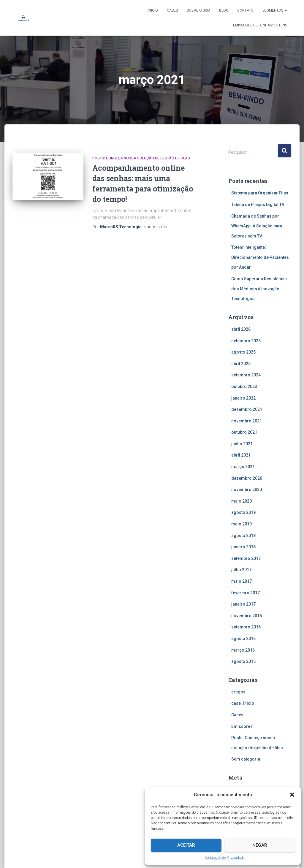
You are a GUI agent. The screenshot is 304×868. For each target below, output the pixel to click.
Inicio (153, 10)
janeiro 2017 (243, 604)
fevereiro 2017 (246, 593)
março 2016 (243, 650)
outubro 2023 (244, 387)
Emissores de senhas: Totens (260, 25)
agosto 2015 (243, 661)
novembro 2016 (247, 616)
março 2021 (243, 467)
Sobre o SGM (198, 10)
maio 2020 (242, 501)
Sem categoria (246, 759)
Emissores (242, 726)
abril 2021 (241, 455)
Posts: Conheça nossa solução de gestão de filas (141, 158)
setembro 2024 (246, 375)
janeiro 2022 (243, 398)
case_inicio (243, 703)
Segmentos (275, 10)
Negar (260, 845)
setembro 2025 (246, 341)
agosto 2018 (243, 536)
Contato (245, 10)
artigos (238, 692)
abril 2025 (241, 364)
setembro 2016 (246, 627)
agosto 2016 (243, 639)
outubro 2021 (244, 432)
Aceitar (186, 845)
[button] (292, 795)
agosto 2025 (243, 352)
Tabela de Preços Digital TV (258, 205)
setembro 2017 (246, 558)
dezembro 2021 (247, 409)
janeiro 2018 (243, 547)
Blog (224, 10)
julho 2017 (241, 570)
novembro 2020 (247, 490)
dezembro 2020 (247, 478)
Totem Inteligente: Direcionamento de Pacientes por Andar (260, 257)
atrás (155, 227)
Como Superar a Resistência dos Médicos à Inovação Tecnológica (259, 289)
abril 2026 (241, 329)
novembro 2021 (247, 421)
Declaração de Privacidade (224, 858)
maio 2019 (242, 524)
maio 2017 (242, 581)
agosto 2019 (243, 512)
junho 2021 (242, 444)
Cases (172, 10)
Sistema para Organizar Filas (260, 193)
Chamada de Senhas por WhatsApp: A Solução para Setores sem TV (257, 226)
